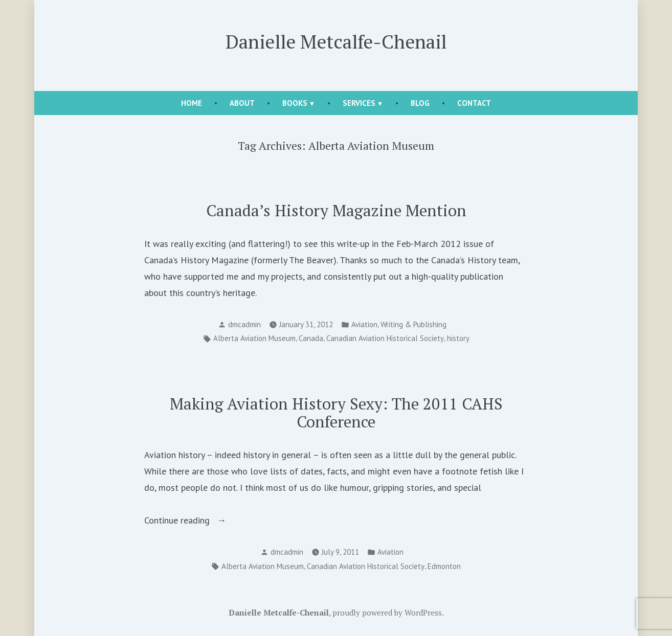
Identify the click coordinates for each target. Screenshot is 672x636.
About (242, 103)
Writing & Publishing (413, 324)
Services (359, 103)
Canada (311, 338)
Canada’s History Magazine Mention (336, 210)
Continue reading (201, 520)
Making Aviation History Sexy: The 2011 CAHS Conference (336, 413)
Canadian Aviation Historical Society (385, 338)
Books (295, 103)
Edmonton (444, 566)
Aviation (364, 324)
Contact (474, 103)
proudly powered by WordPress (387, 612)
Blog (420, 103)
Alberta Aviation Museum (254, 338)
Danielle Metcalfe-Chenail (336, 41)
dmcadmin (244, 324)
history (458, 338)
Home (192, 103)
